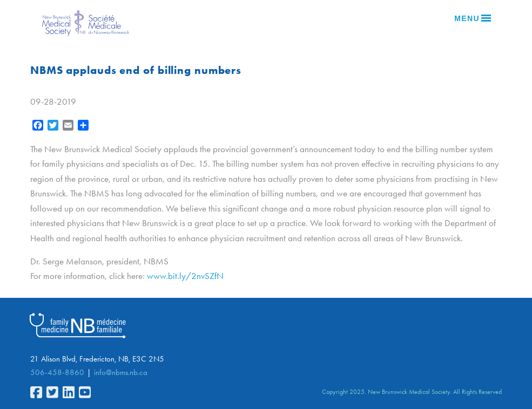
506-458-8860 (57, 372)
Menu (473, 18)
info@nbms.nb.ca (121, 372)
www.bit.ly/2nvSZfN (185, 276)
